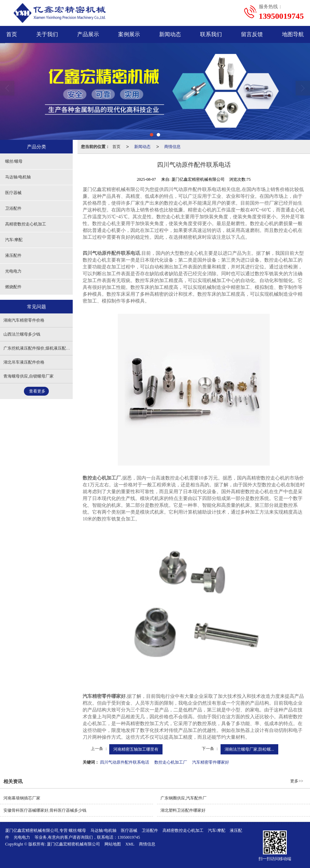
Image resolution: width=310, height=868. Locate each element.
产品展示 (88, 34)
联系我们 (211, 34)
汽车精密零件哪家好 (211, 762)
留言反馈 (252, 34)
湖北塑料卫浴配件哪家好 (183, 810)
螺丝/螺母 (14, 161)
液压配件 (13, 255)
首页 (116, 147)
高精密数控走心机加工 (26, 224)
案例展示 (129, 34)
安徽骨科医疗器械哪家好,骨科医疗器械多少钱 (45, 810)
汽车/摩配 (14, 240)
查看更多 (37, 391)
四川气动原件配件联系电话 (125, 762)
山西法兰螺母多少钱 (22, 334)
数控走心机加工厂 (171, 762)
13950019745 (129, 837)
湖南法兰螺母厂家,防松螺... (249, 749)
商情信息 (172, 147)
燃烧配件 (13, 287)
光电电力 (13, 271)
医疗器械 (13, 193)
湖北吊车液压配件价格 (24, 362)
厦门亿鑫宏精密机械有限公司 (73, 844)
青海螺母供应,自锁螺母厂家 (29, 376)
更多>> (297, 781)
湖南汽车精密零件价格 (24, 320)
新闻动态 (170, 34)
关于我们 (47, 34)
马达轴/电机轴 (18, 177)
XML (130, 844)
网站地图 (113, 844)
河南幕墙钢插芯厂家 (22, 798)
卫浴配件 (13, 208)
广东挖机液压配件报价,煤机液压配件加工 (41, 348)
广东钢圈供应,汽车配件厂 (184, 798)
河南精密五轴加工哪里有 (136, 749)
